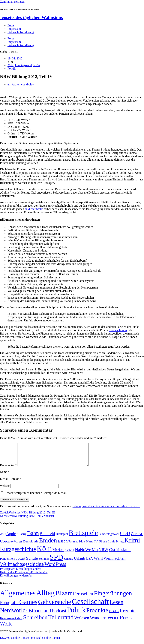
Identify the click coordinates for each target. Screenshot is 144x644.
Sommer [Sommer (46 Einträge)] (44, 563)
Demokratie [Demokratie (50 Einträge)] (31, 546)
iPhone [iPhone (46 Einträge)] (103, 546)
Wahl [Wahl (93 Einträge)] (98, 563)
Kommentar (8, 470)
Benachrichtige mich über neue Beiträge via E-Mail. (36, 497)
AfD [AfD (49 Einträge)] (3, 538)
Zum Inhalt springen (12, 2)
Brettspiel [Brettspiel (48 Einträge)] (62, 538)
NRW (37, 65)
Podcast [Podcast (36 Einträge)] (59, 615)
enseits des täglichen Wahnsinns (31, 17)
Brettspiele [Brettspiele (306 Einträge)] (83, 537)
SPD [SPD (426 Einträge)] (56, 562)
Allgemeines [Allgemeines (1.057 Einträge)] (18, 598)
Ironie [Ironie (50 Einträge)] (111, 546)
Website (5, 490)
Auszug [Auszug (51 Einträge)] (21, 538)
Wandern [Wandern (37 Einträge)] (98, 622)
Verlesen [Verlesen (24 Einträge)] (82, 622)
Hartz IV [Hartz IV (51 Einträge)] (92, 546)
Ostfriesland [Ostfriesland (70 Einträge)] (39, 615)
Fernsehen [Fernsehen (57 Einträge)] (83, 598)
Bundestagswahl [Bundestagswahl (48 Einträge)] (109, 538)
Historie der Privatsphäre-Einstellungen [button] (24, 577)
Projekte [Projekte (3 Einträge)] (114, 616)
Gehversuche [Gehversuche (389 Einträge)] (54, 606)
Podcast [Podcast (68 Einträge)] (19, 563)
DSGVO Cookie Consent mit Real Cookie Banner (30, 642)
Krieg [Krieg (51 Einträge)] (120, 546)
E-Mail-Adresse (11, 483)
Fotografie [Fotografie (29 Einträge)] (9, 607)
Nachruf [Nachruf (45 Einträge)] (69, 555)
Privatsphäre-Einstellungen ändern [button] (21, 573)
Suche (4, 52)
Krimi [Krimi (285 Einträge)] (132, 545)
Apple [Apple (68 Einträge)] (11, 538)
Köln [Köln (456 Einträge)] (44, 553)
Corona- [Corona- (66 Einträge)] (137, 538)
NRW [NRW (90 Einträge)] (103, 554)
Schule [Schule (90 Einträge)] (32, 563)
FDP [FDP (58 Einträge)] (82, 546)
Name (5, 476)
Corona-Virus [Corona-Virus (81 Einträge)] (11, 546)
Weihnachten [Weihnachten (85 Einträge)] (115, 563)
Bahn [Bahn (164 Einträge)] (33, 538)
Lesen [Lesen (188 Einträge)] (116, 607)
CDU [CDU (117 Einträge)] (125, 538)
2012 (10, 65)
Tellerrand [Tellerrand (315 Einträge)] (61, 622)
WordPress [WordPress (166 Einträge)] (120, 622)
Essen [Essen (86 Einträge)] (63, 546)
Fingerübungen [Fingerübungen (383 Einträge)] (113, 598)
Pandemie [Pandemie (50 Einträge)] (6, 563)
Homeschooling (119, 330)
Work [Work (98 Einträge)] (6, 628)
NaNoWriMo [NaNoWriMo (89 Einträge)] (86, 554)
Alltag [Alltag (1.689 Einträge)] (45, 597)
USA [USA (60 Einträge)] (89, 563)
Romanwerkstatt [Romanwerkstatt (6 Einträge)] (11, 623)
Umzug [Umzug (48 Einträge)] (69, 563)
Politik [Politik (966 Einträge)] (76, 614)
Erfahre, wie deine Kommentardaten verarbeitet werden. (106, 511)
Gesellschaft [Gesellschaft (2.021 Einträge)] (90, 606)
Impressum (14, 29)
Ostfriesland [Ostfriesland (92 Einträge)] (120, 554)
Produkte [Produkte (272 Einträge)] (97, 615)
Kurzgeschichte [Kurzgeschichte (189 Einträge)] (18, 554)
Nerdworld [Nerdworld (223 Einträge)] (13, 615)
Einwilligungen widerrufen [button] (16, 580)
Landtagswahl (23, 65)
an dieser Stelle (34, 209)
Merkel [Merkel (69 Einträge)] (58, 554)
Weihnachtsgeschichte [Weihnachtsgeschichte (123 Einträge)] (22, 569)
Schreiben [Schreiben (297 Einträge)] (35, 622)
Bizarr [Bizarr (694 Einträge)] (64, 598)
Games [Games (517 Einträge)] (28, 606)
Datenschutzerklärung (21, 32)
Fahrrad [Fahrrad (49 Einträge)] (73, 546)
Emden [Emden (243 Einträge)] (48, 545)
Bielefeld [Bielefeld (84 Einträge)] (47, 538)
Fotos (11, 25)
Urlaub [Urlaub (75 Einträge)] (79, 563)
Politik (12, 69)
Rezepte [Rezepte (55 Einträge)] (127, 615)
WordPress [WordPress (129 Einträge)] (55, 569)
